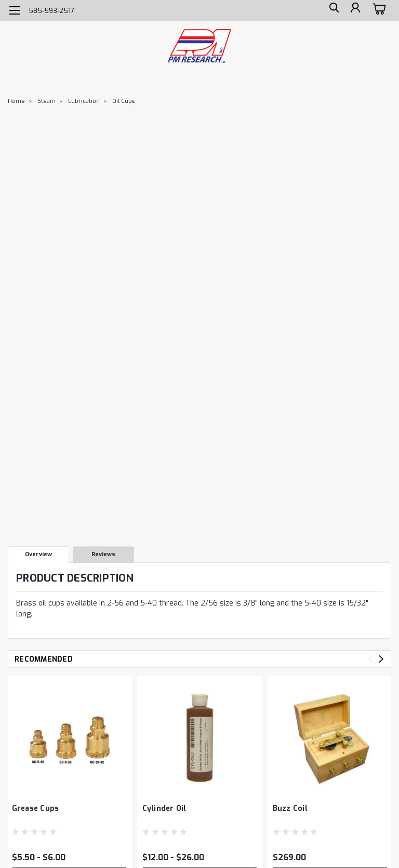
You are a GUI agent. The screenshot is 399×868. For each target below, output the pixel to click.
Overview (38, 554)
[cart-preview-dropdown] (378, 10)
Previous (371, 659)
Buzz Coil (290, 808)
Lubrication (84, 101)
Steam (46, 101)
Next (381, 659)
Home (16, 101)
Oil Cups (123, 101)
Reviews (103, 554)
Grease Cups (36, 808)
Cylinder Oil (164, 808)
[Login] (354, 11)
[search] (331, 11)
